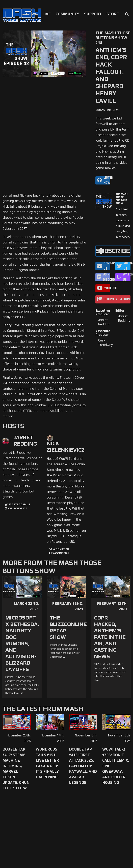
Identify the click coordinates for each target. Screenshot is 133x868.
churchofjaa (18, 508)
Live (47, 14)
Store (113, 14)
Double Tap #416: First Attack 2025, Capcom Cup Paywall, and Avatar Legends (83, 766)
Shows (30, 14)
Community (67, 14)
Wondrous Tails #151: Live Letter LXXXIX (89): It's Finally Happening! (47, 763)
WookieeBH (61, 549)
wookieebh (61, 553)
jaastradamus (19, 504)
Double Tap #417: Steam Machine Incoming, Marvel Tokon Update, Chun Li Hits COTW (16, 769)
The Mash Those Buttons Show (122, 199)
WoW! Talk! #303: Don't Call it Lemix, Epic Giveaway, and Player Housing (116, 766)
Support (93, 14)
